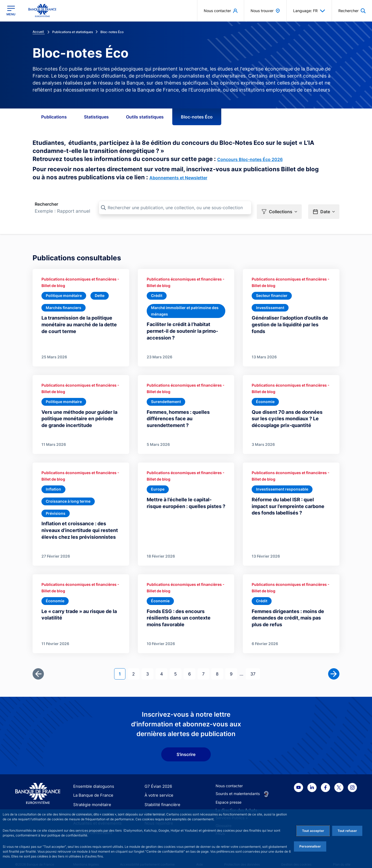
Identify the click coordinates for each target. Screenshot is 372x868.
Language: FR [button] (309, 11)
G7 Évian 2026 (157, 779)
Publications (54, 117)
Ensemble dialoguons (92, 779)
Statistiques (96, 117)
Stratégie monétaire (91, 797)
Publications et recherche (96, 806)
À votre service (158, 788)
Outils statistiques (145, 117)
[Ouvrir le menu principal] (11, 11)
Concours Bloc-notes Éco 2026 (250, 159)
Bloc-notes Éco (197, 117)
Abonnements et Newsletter (178, 178)
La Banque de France (92, 788)
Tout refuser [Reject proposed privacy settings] (347, 831)
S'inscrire (186, 747)
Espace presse (229, 795)
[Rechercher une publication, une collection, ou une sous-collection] (175, 208)
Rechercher (46, 204)
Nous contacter (229, 778)
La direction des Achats (236, 802)
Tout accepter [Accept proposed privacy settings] (313, 831)
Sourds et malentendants (238, 786)
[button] (279, 208)
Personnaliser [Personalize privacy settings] (310, 846)
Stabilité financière (161, 797)
